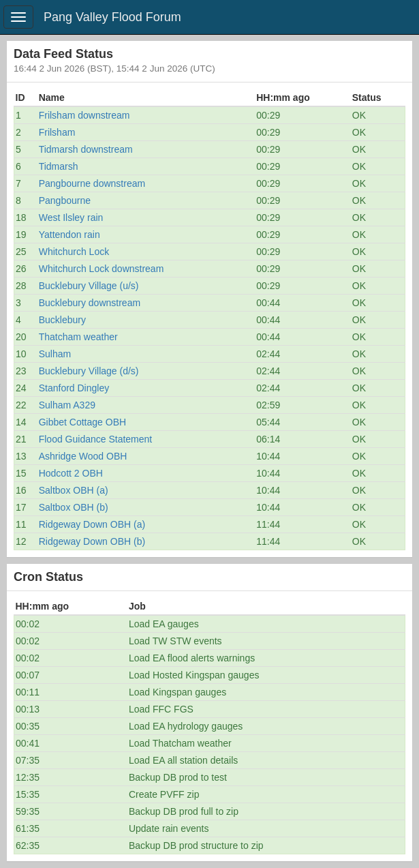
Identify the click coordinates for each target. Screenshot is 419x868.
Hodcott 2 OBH (71, 473)
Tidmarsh (59, 166)
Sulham (55, 354)
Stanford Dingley (74, 388)
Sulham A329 (67, 405)
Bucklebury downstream (90, 303)
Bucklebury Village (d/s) (89, 371)
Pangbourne (65, 200)
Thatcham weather (78, 337)
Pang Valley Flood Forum (112, 17)
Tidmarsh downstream (86, 149)
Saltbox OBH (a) (74, 490)
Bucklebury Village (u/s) (89, 286)
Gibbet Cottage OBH (82, 422)
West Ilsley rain (71, 218)
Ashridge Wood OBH (83, 456)
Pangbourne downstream (92, 183)
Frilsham (57, 132)
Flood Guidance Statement (96, 439)
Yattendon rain (69, 235)
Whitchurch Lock (74, 252)
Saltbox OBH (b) (74, 507)
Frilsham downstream (84, 115)
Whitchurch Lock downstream (102, 269)
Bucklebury (62, 320)
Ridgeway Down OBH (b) (92, 541)
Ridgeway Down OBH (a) (92, 524)
